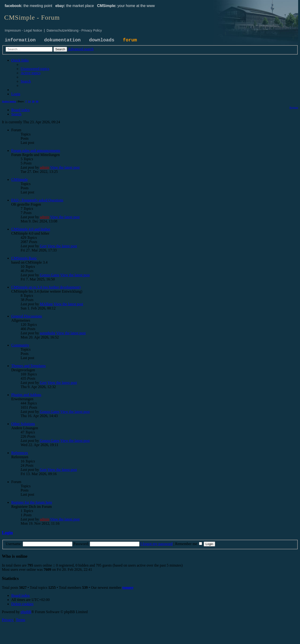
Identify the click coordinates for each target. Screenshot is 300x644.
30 (33, 101)
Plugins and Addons (26, 395)
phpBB (26, 612)
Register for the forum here (32, 502)
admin (45, 167)
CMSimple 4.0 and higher (31, 229)
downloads (102, 40)
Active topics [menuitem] (9, 101)
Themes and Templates (28, 366)
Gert (43, 246)
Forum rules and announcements (36, 151)
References (20, 453)
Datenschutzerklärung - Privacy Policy (74, 30)
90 (37, 101)
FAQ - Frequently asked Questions (37, 200)
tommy (128, 588)
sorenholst (48, 333)
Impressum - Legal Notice (23, 30)
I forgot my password (156, 544)
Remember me (189, 544)
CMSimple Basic (24, 258)
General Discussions (27, 316)
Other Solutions (23, 424)
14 (29, 101)
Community (20, 345)
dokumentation (62, 40)
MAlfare (46, 304)
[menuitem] (35, 69)
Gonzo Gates (50, 275)
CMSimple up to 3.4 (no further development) (46, 287)
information (20, 40)
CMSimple (19, 180)
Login (7, 533)
